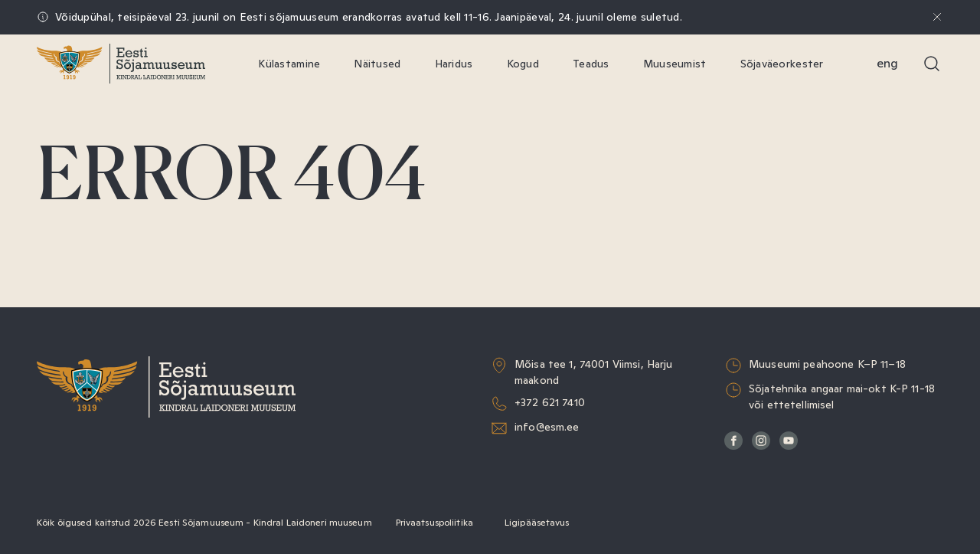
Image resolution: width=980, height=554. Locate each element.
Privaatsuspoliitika (434, 523)
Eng (887, 63)
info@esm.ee (547, 427)
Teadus (591, 64)
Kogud (523, 64)
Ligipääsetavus (537, 523)
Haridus (454, 64)
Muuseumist (675, 64)
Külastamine (289, 64)
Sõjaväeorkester (782, 64)
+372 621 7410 (550, 402)
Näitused (377, 64)
